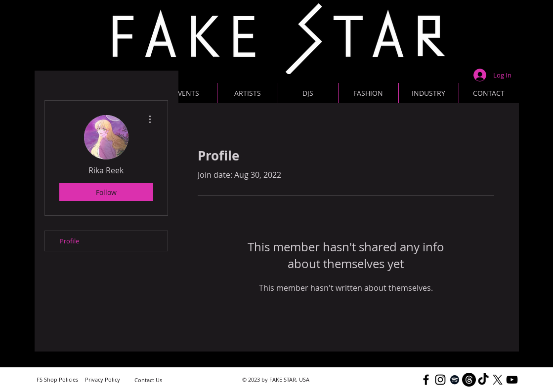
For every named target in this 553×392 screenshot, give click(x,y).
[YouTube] (512, 380)
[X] (498, 380)
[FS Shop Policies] (57, 379)
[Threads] (469, 380)
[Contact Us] (148, 380)
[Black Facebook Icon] (426, 380)
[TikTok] (483, 380)
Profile (69, 241)
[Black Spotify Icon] (455, 380)
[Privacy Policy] (103, 379)
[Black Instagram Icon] (440, 380)
